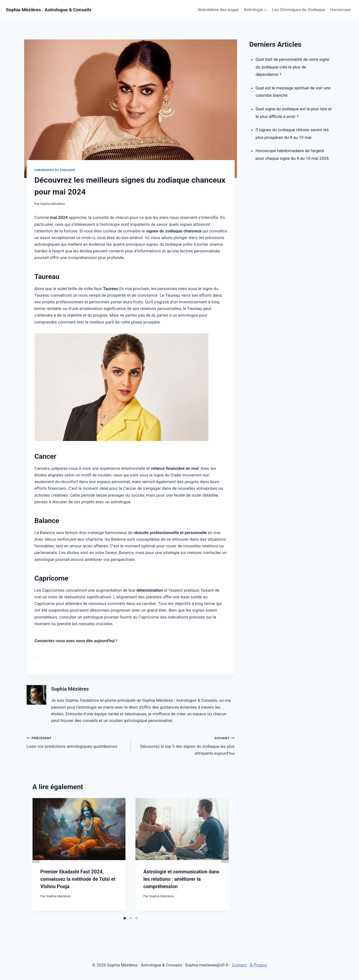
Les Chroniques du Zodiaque (299, 10)
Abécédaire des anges (218, 10)
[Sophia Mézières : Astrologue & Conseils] (49, 10)
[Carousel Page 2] (131, 918)
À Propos (258, 965)
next (225, 857)
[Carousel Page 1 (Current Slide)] (125, 918)
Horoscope (340, 10)
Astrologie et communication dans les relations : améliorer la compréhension (181, 879)
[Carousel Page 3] (137, 918)
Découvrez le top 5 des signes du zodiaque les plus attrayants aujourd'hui (185, 745)
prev (36, 857)
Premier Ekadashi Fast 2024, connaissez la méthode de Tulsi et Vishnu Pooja (78, 879)
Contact (239, 965)
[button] (265, 10)
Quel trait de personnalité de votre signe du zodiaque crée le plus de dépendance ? (292, 67)
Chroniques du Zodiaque (55, 170)
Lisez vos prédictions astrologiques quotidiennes (77, 742)
